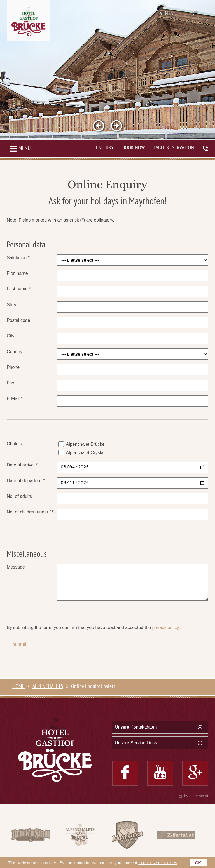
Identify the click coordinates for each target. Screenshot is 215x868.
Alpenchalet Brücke (85, 444)
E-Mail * (15, 399)
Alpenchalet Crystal (85, 453)
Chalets (14, 444)
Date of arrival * (22, 465)
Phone (13, 367)
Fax (10, 383)
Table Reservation (174, 148)
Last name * (19, 289)
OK (198, 863)
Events (165, 14)
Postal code (18, 320)
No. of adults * (21, 496)
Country (15, 352)
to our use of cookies (158, 863)
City (11, 336)
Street (13, 305)
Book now (134, 148)
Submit (20, 652)
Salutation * (18, 258)
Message (16, 567)
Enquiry (105, 148)
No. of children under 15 (31, 512)
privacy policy (165, 635)
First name (17, 273)
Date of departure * (26, 481)
